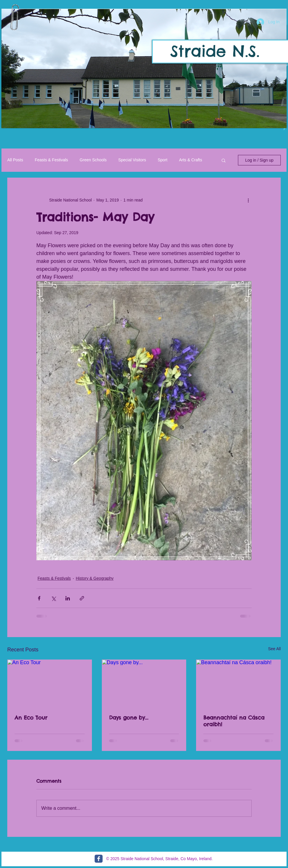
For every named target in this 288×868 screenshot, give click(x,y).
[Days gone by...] (144, 683)
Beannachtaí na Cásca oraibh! (234, 721)
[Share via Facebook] (39, 598)
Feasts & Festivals (51, 160)
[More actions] (248, 200)
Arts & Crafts (190, 160)
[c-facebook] (99, 859)
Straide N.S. (215, 51)
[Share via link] (82, 598)
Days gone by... (129, 718)
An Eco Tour (31, 718)
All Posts (15, 160)
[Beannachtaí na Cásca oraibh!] (238, 683)
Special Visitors (132, 160)
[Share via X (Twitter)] (53, 598)
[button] (144, 69)
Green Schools (93, 160)
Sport (162, 160)
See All (274, 649)
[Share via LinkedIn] (68, 598)
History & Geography (95, 578)
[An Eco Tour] (50, 683)
